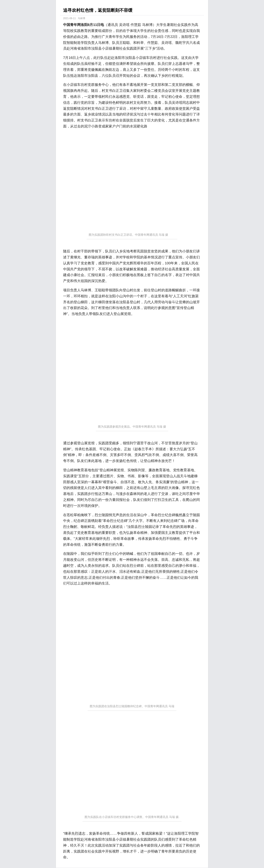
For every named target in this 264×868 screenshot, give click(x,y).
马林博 (81, 18)
